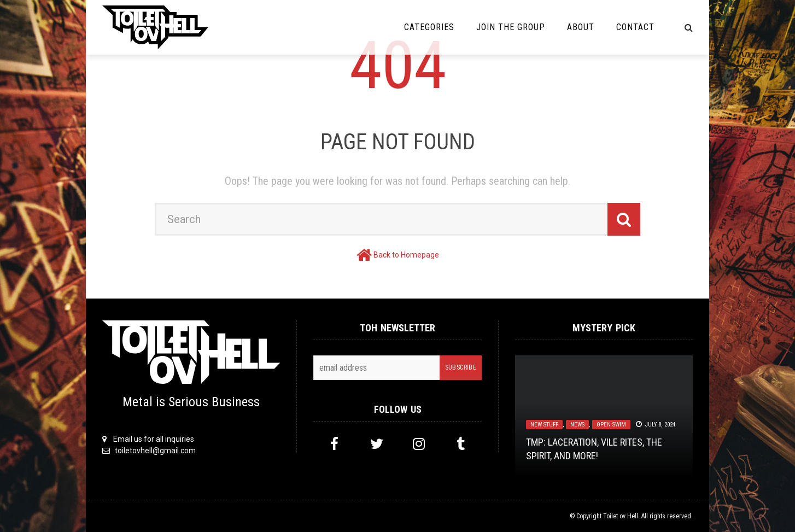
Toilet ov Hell (621, 516)
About (581, 27)
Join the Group (511, 27)
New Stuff (544, 425)
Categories (429, 27)
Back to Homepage (406, 255)
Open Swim (611, 425)
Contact (635, 27)
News (577, 425)
